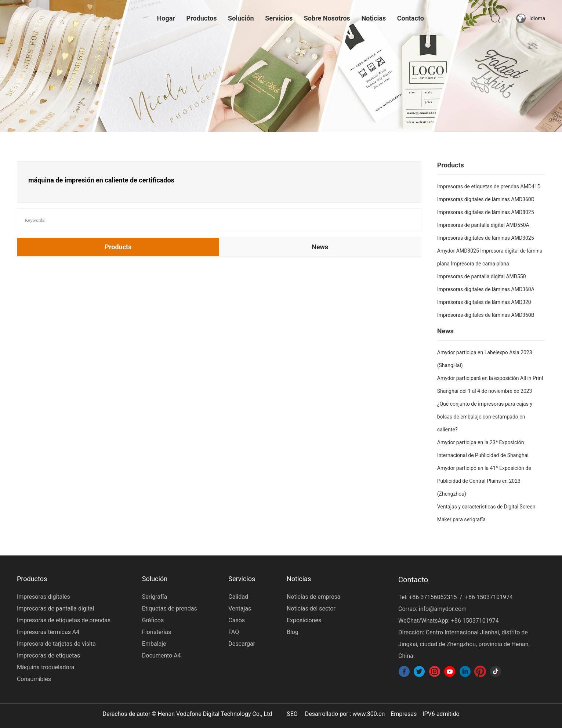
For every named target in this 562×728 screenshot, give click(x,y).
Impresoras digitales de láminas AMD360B (486, 315)
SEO (292, 714)
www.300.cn (369, 714)
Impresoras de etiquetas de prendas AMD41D (489, 186)
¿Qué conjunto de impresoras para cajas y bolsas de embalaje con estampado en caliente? (485, 417)
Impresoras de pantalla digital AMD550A (483, 225)
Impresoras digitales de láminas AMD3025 (486, 238)
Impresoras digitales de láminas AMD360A (486, 289)
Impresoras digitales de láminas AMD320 (484, 302)
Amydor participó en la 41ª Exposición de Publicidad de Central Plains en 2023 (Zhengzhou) (484, 481)
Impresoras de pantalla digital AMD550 (482, 276)
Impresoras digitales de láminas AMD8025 (486, 212)
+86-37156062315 (433, 597)
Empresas (404, 714)
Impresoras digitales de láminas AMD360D (486, 199)
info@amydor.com (443, 609)
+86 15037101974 (489, 597)
